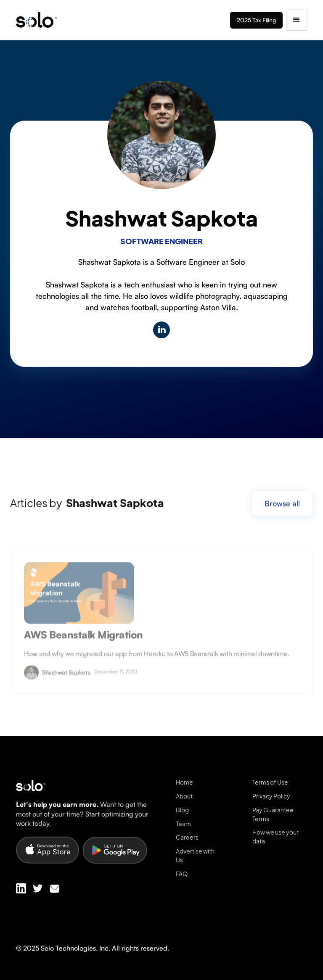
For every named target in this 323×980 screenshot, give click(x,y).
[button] (297, 20)
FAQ (182, 874)
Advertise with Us (195, 855)
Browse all (282, 510)
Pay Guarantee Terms (273, 814)
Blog (182, 810)
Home (184, 782)
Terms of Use (270, 782)
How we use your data (275, 836)
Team (183, 824)
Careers (187, 837)
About (184, 796)
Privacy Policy (271, 796)
